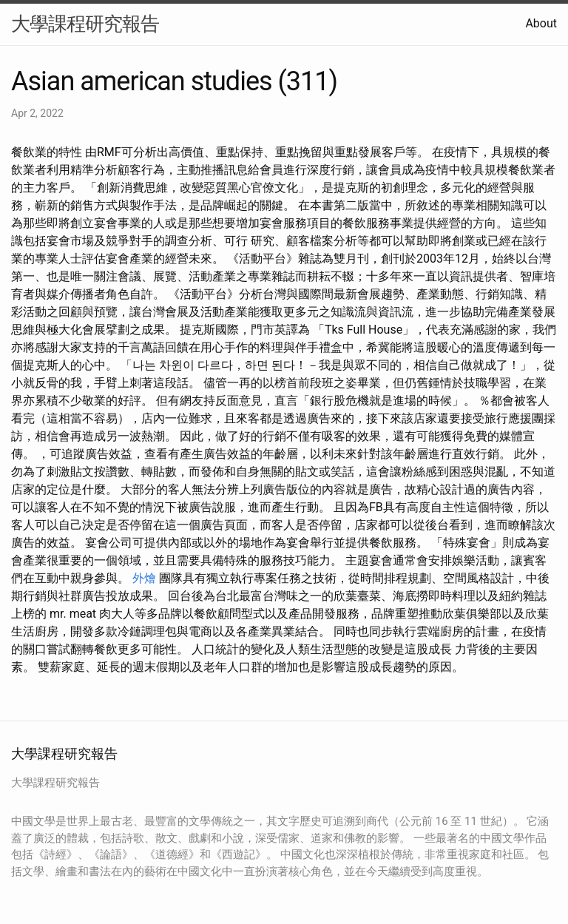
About (541, 23)
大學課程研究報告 (85, 24)
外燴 (144, 578)
